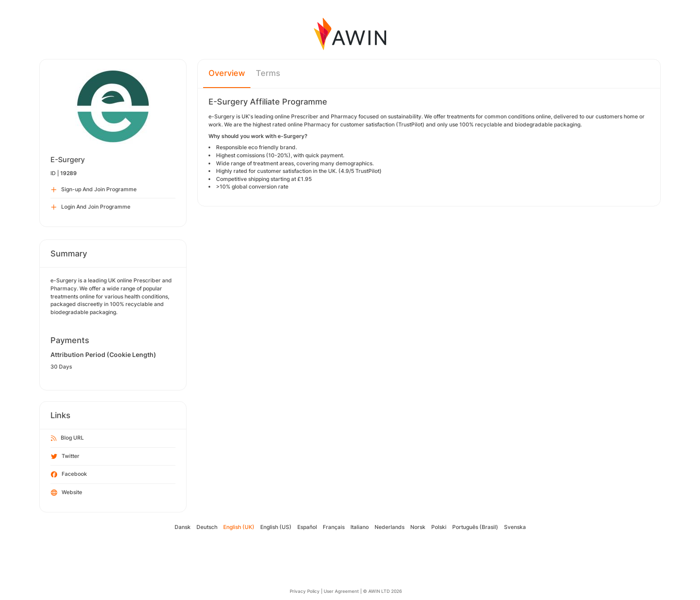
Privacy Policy (305, 591)
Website (67, 493)
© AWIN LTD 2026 (382, 591)
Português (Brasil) (475, 527)
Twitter (65, 457)
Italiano (360, 527)
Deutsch (207, 527)
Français (334, 527)
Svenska (515, 527)
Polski (439, 527)
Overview (227, 73)
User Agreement (341, 591)
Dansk (183, 527)
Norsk (418, 527)
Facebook (69, 474)
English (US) (276, 527)
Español (307, 527)
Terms (268, 73)
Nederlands (390, 527)
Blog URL (67, 438)
